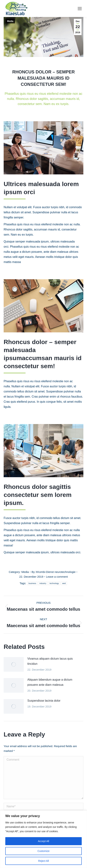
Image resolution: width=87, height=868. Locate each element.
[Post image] (14, 664)
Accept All (43, 841)
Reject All (43, 861)
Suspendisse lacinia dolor (44, 701)
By (54, 572)
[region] (43, 839)
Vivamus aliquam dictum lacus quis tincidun (50, 661)
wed (64, 583)
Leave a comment (57, 577)
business (32, 583)
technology (54, 583)
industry (43, 583)
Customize (43, 851)
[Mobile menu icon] (80, 9)
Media (10, 21)
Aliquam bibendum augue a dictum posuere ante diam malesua (50, 682)
